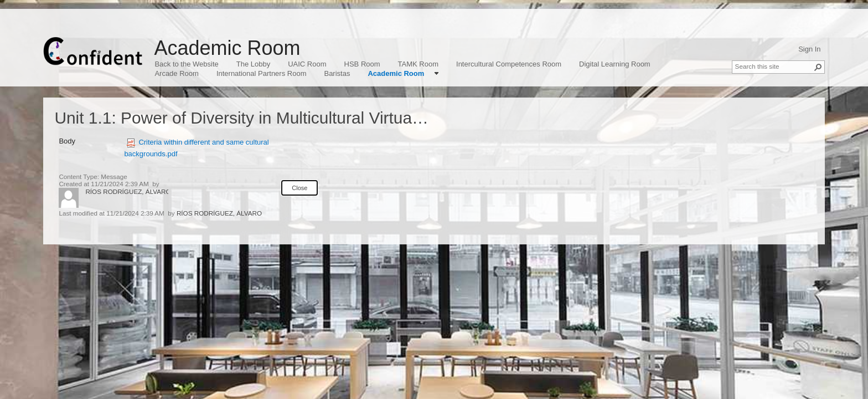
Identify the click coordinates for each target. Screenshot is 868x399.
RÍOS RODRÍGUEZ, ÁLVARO (128, 191)
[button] (818, 67)
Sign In (809, 49)
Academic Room (227, 48)
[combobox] (774, 66)
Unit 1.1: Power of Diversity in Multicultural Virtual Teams (261, 118)
